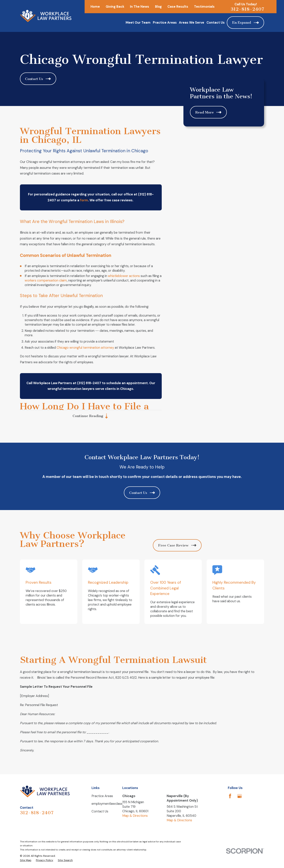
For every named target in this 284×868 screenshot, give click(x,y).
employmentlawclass (107, 804)
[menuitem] (26, 860)
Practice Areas (102, 796)
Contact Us (100, 811)
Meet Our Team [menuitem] (138, 23)
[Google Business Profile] (240, 796)
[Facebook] (230, 796)
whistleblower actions (124, 276)
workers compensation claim (46, 280)
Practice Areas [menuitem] (165, 23)
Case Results (178, 7)
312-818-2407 (247, 9)
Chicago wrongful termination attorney (85, 348)
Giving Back (115, 7)
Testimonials (204, 7)
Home (95, 7)
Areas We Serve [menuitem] (192, 23)
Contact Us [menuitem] (216, 23)
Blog (158, 7)
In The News (140, 7)
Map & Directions (135, 816)
